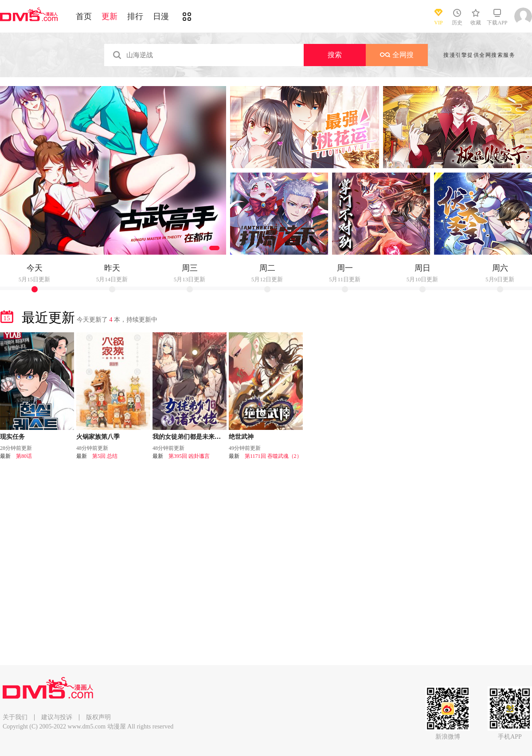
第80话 (24, 456)
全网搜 (397, 55)
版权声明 (98, 717)
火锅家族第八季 (98, 437)
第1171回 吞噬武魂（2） (273, 456)
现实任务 (12, 437)
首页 (84, 16)
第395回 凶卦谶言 (189, 456)
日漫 (161, 16)
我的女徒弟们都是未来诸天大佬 (196, 437)
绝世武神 (241, 437)
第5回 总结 (105, 456)
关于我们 (15, 717)
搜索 (335, 55)
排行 (135, 16)
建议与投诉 (57, 717)
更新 (110, 16)
